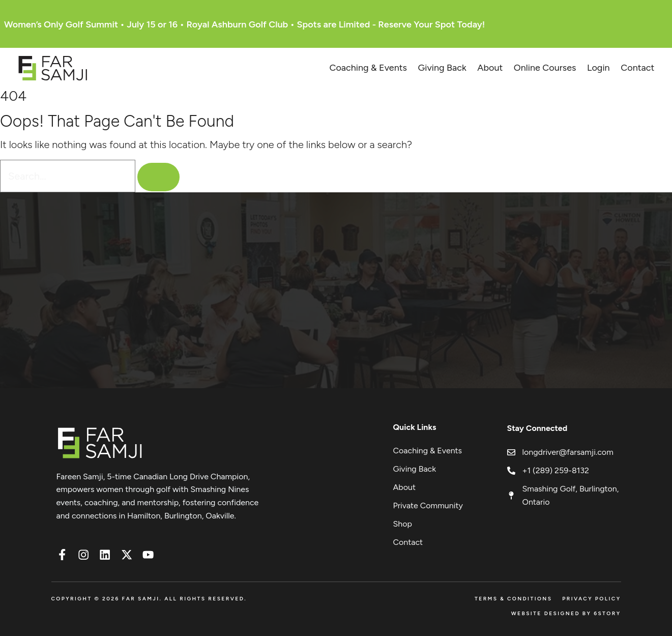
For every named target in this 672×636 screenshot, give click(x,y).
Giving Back (442, 68)
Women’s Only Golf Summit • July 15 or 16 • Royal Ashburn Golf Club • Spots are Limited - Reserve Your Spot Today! (244, 24)
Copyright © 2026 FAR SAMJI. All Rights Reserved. (149, 599)
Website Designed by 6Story (566, 613)
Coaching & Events (368, 68)
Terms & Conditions (513, 599)
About (490, 68)
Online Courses (545, 68)
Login (598, 68)
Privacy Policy (591, 599)
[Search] (162, 177)
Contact (637, 68)
